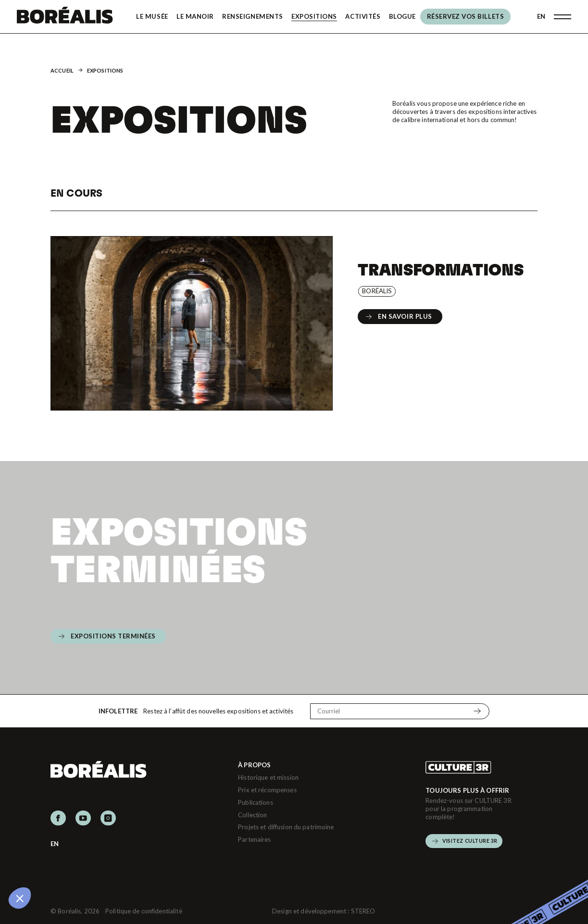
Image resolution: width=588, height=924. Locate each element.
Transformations (440, 269)
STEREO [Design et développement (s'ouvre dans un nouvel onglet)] (363, 911)
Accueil (62, 70)
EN (541, 16)
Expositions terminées (179, 549)
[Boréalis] (65, 17)
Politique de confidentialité (144, 911)
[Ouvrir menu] (563, 17)
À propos (254, 765)
